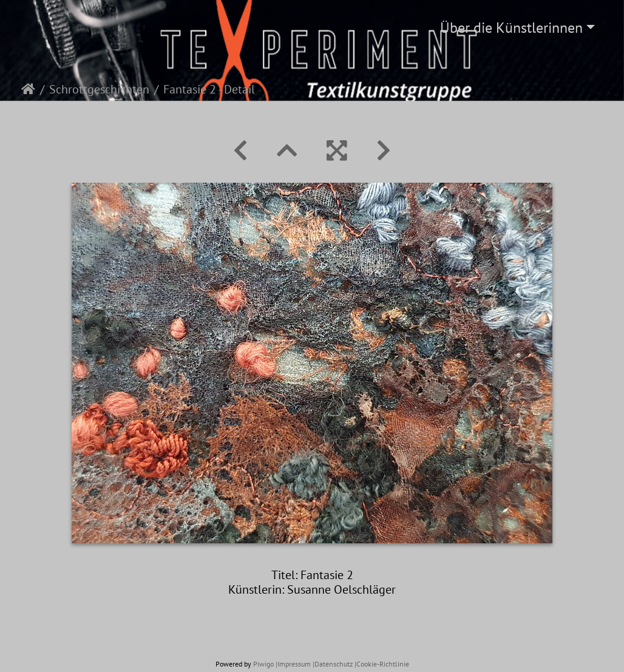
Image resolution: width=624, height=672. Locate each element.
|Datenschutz (333, 664)
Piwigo (263, 664)
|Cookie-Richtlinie (382, 664)
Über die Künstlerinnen (511, 28)
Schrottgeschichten (99, 89)
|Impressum (293, 664)
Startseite (28, 89)
